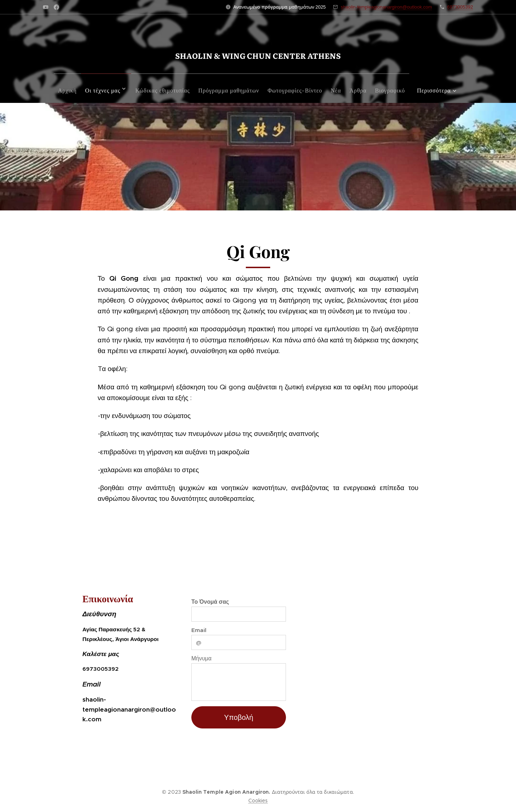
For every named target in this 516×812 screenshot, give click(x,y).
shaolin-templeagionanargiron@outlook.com (386, 7)
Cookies (258, 801)
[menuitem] (74, 88)
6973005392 (460, 7)
